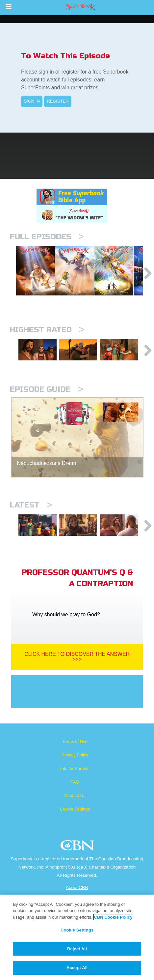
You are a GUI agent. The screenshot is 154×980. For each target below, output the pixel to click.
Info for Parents (75, 827)
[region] (77, 937)
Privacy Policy (75, 813)
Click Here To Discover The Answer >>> (77, 715)
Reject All (77, 949)
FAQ (75, 840)
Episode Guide (47, 434)
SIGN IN (32, 101)
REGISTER (58, 101)
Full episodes (47, 237)
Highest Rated (47, 361)
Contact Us (75, 854)
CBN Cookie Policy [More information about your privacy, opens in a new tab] (113, 917)
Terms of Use (75, 800)
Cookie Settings (75, 867)
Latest (31, 550)
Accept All (77, 968)
